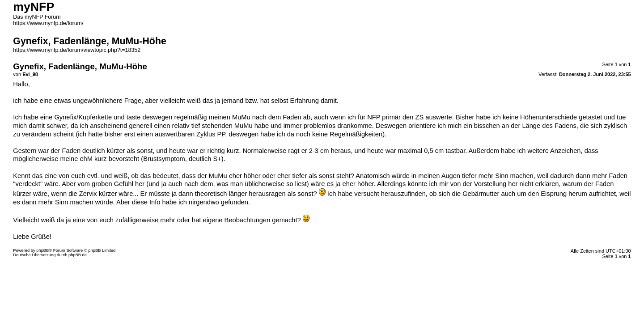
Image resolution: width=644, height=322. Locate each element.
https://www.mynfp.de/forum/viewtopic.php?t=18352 (77, 50)
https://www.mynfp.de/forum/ (48, 23)
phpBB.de (78, 255)
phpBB (42, 250)
